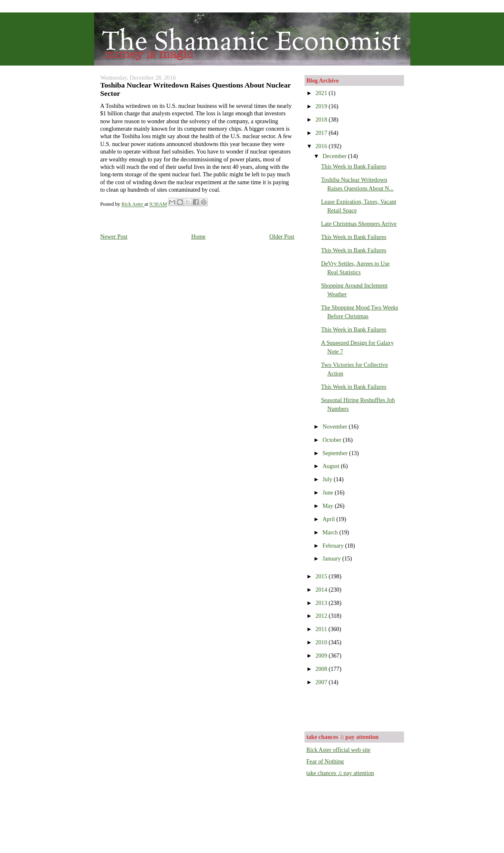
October (332, 440)
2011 (322, 629)
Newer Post (114, 236)
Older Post (282, 236)
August (331, 466)
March (331, 532)
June (329, 492)
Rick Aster (133, 205)
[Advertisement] (355, 708)
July (328, 479)
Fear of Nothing (325, 761)
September (336, 453)
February (334, 546)
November (335, 426)
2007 (322, 682)
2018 (322, 119)
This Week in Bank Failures (354, 166)
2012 (322, 616)
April (329, 519)
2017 (322, 133)
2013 (322, 603)
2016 (322, 146)
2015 (322, 576)
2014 (322, 590)
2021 (322, 93)
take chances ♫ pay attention (340, 773)
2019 (322, 106)
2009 (322, 656)
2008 (322, 669)
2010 (322, 642)
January (332, 558)
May (329, 506)
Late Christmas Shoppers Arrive (359, 224)
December (335, 156)
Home (198, 236)
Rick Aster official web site (339, 750)
